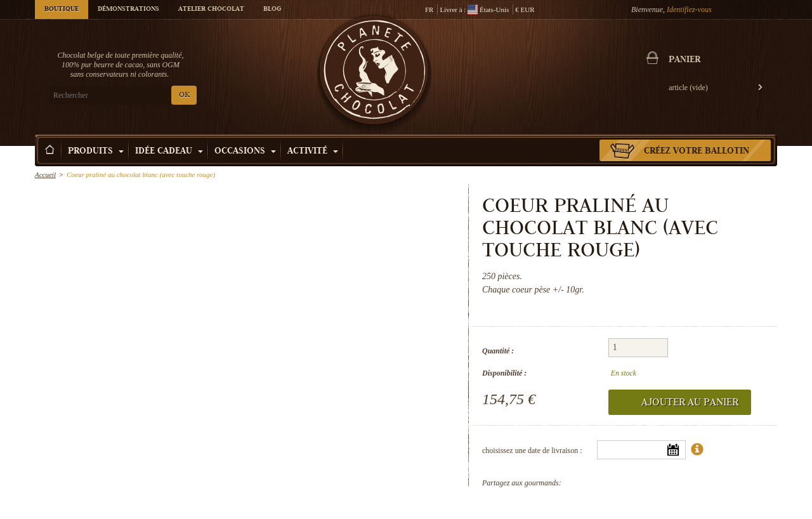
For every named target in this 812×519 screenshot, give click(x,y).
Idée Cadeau (169, 152)
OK (184, 95)
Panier (684, 60)
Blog (272, 10)
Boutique (62, 10)
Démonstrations (128, 10)
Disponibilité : (504, 373)
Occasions (245, 152)
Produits (96, 152)
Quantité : (498, 351)
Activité (313, 152)
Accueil (45, 174)
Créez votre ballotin (697, 152)
